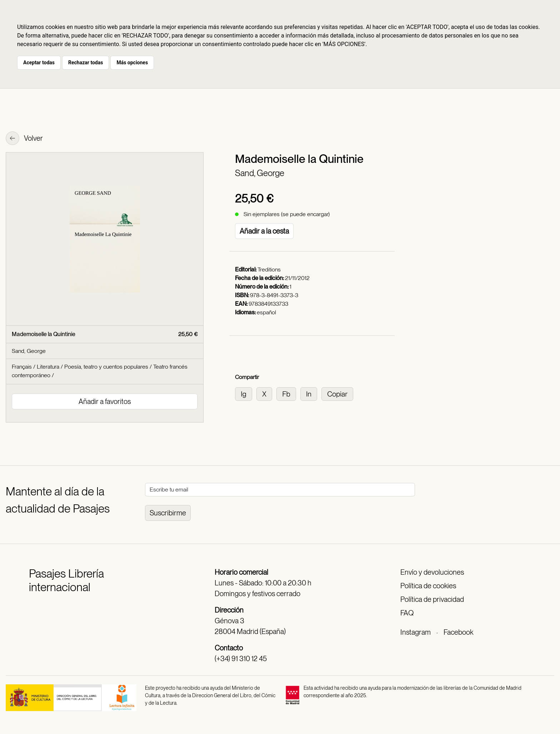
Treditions (269, 269)
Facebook (458, 632)
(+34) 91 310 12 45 (241, 659)
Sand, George (260, 173)
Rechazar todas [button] (86, 63)
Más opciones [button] (132, 63)
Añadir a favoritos (105, 401)
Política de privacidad (432, 599)
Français (22, 367)
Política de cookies (428, 586)
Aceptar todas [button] (39, 63)
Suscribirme (168, 513)
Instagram (416, 632)
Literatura (48, 367)
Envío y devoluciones (432, 572)
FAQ (407, 613)
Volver (24, 139)
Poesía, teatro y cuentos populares (106, 367)
